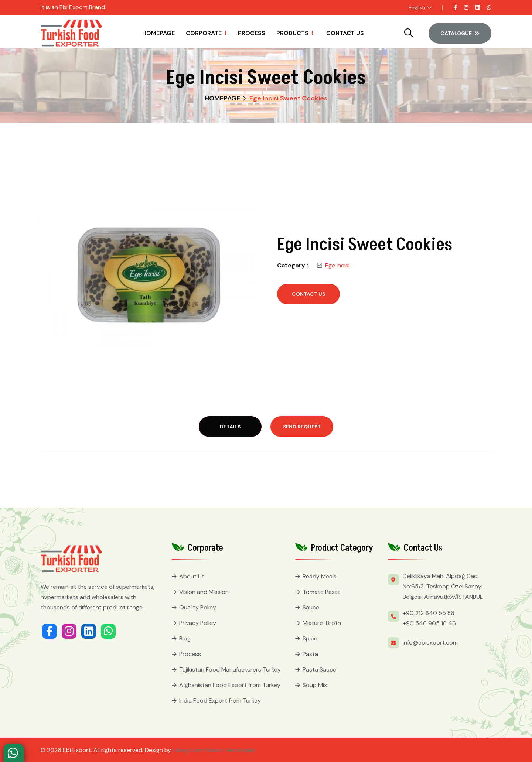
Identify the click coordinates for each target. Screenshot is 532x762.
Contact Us (345, 33)
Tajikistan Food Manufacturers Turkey (230, 669)
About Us (192, 576)
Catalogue (460, 33)
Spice (310, 638)
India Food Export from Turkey (220, 701)
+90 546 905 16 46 (429, 623)
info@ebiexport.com (430, 643)
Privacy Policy (198, 623)
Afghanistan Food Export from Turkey (230, 685)
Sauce (311, 607)
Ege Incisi (337, 265)
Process (252, 33)
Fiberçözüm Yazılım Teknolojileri (214, 750)
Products (292, 33)
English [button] (417, 7)
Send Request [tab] (302, 427)
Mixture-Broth (322, 623)
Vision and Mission (204, 592)
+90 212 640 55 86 (429, 613)
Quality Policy (198, 607)
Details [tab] (230, 427)
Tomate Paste (322, 592)
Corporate (204, 33)
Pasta (310, 654)
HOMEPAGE (158, 33)
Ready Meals (320, 576)
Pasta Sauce (319, 669)
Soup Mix (315, 685)
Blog (185, 638)
